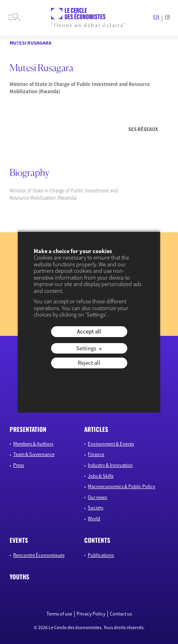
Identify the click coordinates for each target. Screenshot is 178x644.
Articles (96, 429)
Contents (97, 540)
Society (96, 508)
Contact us (121, 614)
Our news (97, 497)
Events (19, 540)
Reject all (89, 363)
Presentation (28, 429)
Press (19, 465)
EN (156, 17)
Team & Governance (34, 454)
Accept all (89, 331)
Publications (101, 555)
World (94, 518)
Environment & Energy (111, 444)
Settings (86, 348)
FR (167, 17)
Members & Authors (33, 444)
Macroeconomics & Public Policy (121, 486)
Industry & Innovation (110, 465)
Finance (96, 454)
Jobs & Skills (101, 476)
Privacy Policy (91, 614)
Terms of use (59, 614)
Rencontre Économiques (39, 555)
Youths (19, 577)
